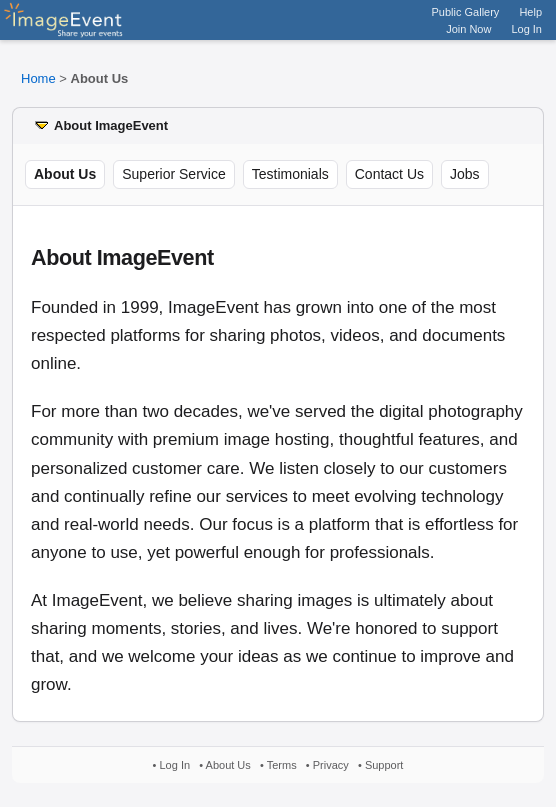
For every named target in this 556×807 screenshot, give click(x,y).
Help (530, 12)
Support (384, 765)
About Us (228, 765)
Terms (282, 765)
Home (38, 78)
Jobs (465, 174)
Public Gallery (466, 12)
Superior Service (174, 174)
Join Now (468, 29)
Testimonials (290, 174)
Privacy (331, 765)
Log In (526, 29)
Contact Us (389, 174)
